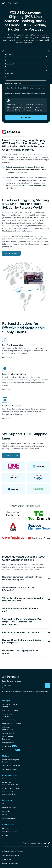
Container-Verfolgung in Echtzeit (11, 706)
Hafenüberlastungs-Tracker (12, 723)
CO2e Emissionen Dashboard (8, 738)
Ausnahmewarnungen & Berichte (11, 761)
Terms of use (7, 859)
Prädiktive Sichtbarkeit (10, 710)
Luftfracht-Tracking (9, 720)
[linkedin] (45, 843)
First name (10, 54)
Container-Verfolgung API (11, 766)
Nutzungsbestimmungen (11, 855)
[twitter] (49, 843)
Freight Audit (7, 746)
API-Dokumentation (9, 807)
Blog (4, 804)
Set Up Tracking (11, 253)
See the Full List (11, 455)
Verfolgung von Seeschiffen (7, 715)
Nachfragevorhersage (10, 769)
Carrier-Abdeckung (9, 818)
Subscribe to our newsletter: (12, 681)
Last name (10, 64)
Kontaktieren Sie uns (9, 832)
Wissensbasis (7, 811)
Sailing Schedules (8, 743)
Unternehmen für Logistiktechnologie (9, 793)
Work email (10, 74)
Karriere (5, 835)
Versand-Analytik (8, 733)
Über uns (5, 828)
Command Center (8, 750)
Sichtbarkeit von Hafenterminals (8, 728)
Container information (13, 83)
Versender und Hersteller (11, 788)
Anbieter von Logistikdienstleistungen (11, 783)
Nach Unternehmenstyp (9, 779)
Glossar (5, 815)
